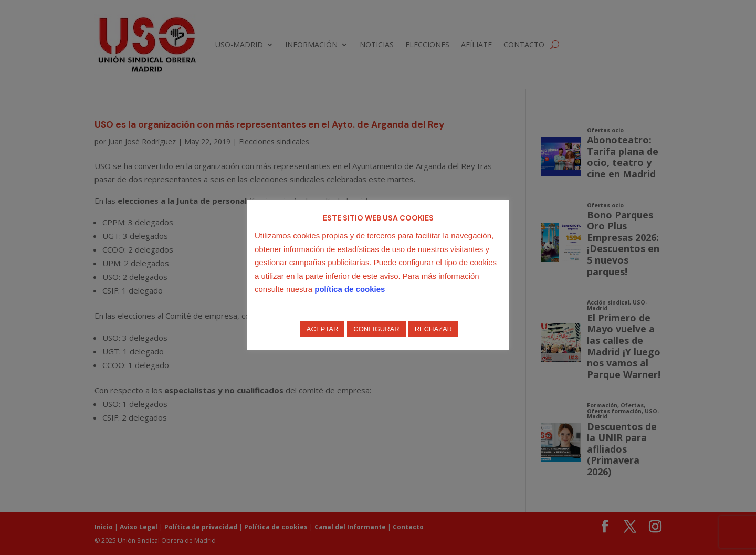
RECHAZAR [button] (434, 329)
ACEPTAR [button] (322, 329)
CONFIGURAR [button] (376, 329)
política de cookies (350, 289)
